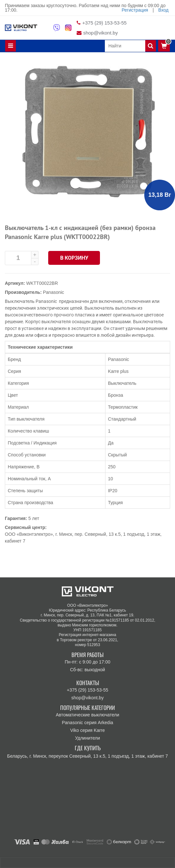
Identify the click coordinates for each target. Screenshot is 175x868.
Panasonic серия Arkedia (87, 723)
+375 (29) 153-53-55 (104, 23)
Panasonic (54, 292)
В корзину (74, 258)
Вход (163, 10)
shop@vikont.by (100, 33)
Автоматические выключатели (87, 715)
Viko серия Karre (87, 730)
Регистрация (135, 10)
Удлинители (87, 738)
